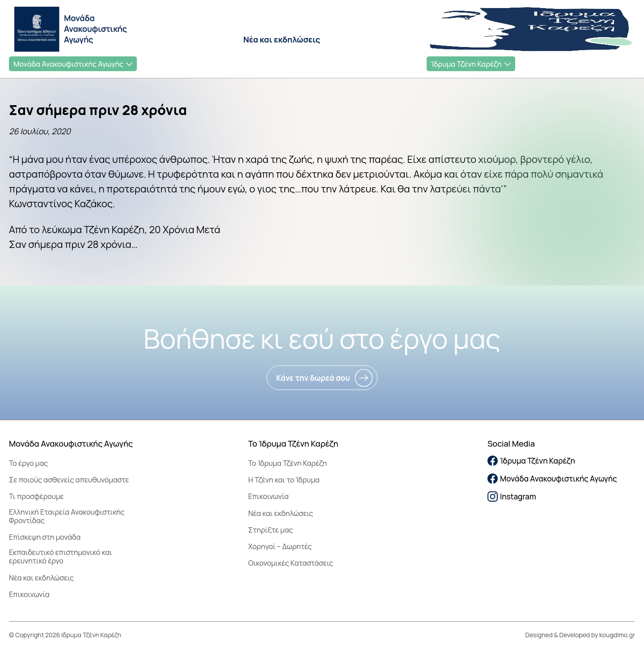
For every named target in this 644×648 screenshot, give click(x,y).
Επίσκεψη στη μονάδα (45, 537)
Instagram (512, 497)
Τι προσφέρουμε (36, 496)
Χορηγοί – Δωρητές (280, 546)
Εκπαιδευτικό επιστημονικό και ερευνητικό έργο (61, 556)
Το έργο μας (28, 463)
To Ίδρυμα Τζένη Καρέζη (288, 463)
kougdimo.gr (617, 635)
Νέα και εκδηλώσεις (282, 39)
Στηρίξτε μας (271, 530)
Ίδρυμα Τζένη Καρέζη (466, 64)
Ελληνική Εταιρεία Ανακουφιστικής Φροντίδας (67, 516)
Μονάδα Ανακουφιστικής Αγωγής (68, 64)
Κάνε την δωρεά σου (313, 378)
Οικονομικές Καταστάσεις (291, 563)
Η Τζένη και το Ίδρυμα (284, 480)
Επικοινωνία (29, 594)
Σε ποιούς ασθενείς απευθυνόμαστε (69, 480)
